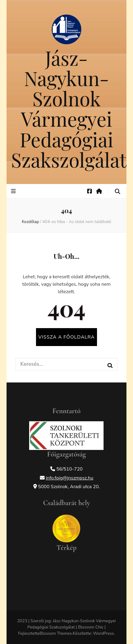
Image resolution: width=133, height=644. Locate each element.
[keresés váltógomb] (118, 192)
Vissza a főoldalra (66, 337)
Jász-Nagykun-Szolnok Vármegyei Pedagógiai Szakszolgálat (69, 109)
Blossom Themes (56, 633)
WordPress (104, 633)
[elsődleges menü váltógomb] (14, 191)
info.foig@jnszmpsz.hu (70, 478)
